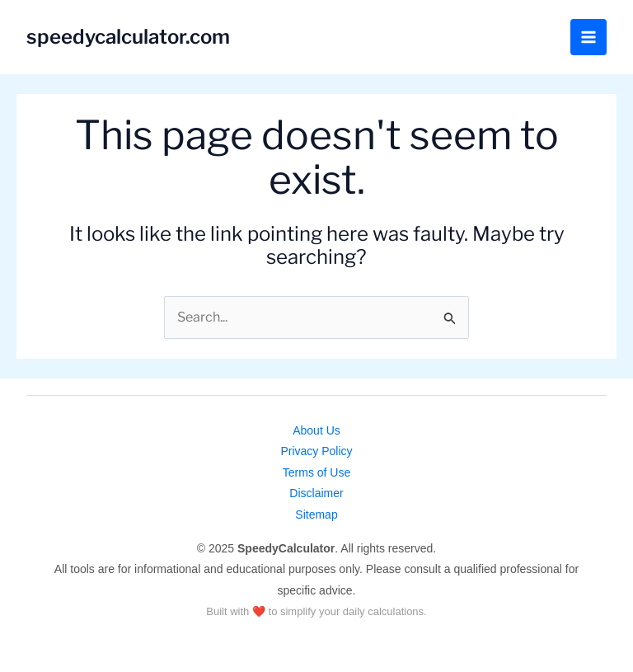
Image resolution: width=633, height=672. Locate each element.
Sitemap (316, 515)
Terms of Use (316, 472)
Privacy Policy (316, 451)
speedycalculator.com (128, 37)
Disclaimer (316, 493)
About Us (316, 430)
